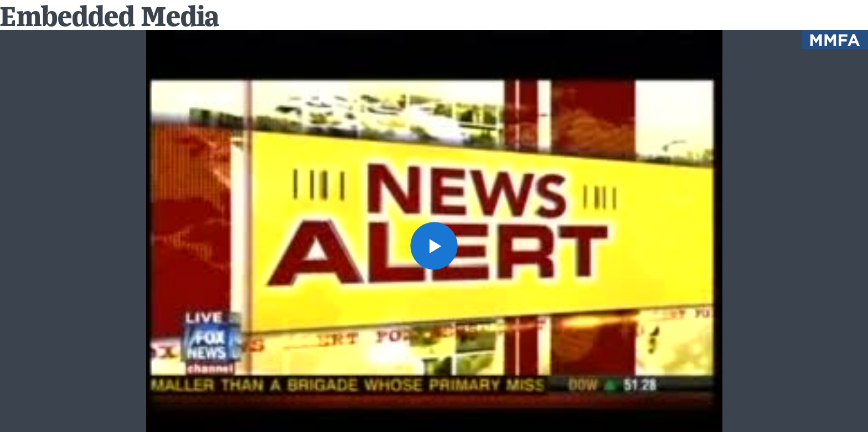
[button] (434, 246)
